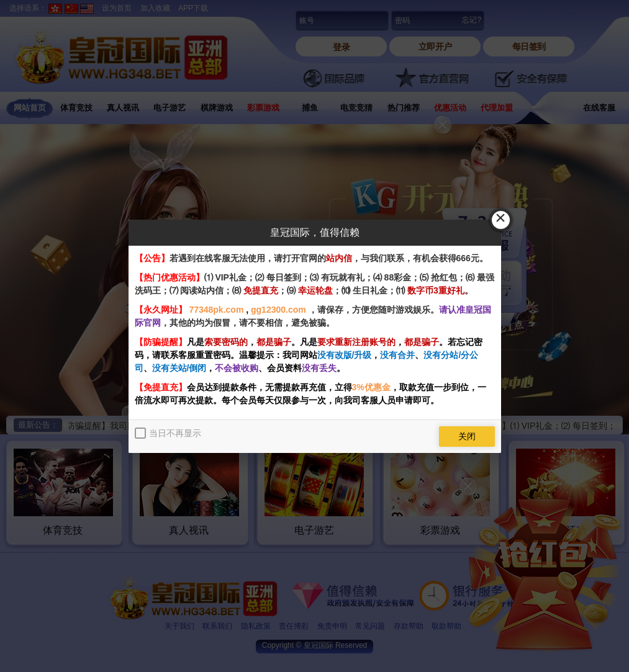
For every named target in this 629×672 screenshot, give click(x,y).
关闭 (467, 436)
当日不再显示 (175, 433)
